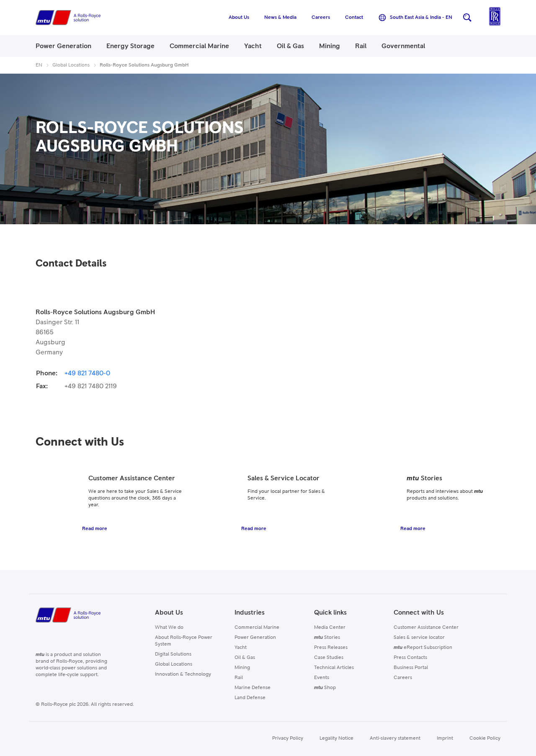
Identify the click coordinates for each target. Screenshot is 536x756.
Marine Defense (253, 688)
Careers (403, 678)
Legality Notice (336, 738)
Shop (325, 688)
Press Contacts (410, 658)
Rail (239, 678)
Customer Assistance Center (426, 628)
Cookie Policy (485, 738)
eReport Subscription (423, 648)
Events (322, 678)
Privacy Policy (288, 738)
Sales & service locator (419, 638)
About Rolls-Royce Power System (184, 641)
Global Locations (174, 664)
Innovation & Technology (183, 674)
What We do (169, 628)
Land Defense (250, 698)
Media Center (330, 628)
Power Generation (255, 638)
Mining (242, 668)
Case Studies (329, 658)
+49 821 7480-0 (87, 373)
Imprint (445, 738)
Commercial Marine (257, 628)
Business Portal (411, 668)
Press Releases (331, 648)
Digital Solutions (173, 654)
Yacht (241, 648)
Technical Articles (334, 668)
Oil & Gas (245, 658)
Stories (327, 638)
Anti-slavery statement (395, 738)
